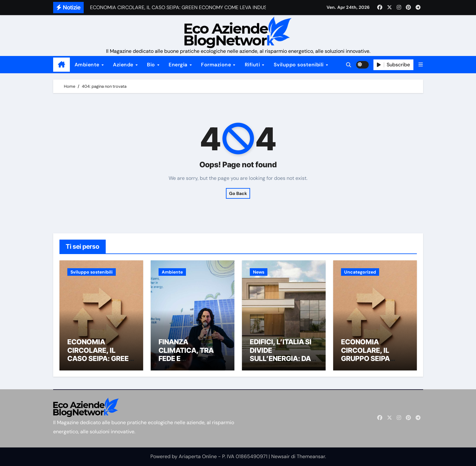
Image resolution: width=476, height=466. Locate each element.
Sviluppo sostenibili (300, 65)
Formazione (217, 65)
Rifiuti (253, 65)
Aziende (124, 65)
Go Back (238, 193)
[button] (421, 65)
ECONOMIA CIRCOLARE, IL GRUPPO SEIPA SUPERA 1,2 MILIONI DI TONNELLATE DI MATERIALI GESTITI (373, 363)
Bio (152, 65)
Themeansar (311, 456)
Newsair (280, 456)
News (259, 272)
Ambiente (88, 65)
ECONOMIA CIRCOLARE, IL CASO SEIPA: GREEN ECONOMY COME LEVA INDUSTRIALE (100, 358)
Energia (179, 65)
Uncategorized (360, 272)
